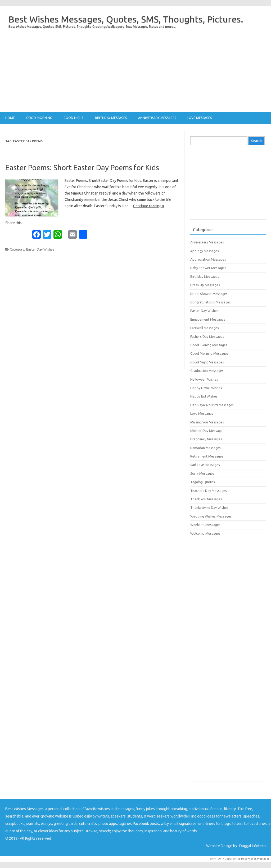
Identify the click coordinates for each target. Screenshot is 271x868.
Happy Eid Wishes (204, 396)
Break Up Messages (205, 285)
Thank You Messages (206, 499)
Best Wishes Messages (255, 859)
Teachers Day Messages (209, 491)
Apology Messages (205, 251)
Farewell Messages (205, 328)
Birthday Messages (111, 118)
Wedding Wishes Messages (211, 516)
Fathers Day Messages (207, 336)
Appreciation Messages (208, 259)
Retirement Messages (207, 456)
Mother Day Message (206, 431)
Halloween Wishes (204, 379)
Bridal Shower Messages (209, 294)
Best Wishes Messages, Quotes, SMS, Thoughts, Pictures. (126, 19)
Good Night (74, 118)
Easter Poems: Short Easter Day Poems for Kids (82, 167)
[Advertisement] (135, 75)
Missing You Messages (207, 422)
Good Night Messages (207, 362)
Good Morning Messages (209, 353)
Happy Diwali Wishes (206, 388)
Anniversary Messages (157, 118)
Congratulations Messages (211, 302)
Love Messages (200, 118)
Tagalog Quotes (203, 482)
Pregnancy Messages (206, 439)
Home (10, 118)
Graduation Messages (207, 371)
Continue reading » (149, 206)
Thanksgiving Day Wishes (209, 507)
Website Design (219, 846)
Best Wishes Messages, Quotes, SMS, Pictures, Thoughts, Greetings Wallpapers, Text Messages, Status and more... (92, 27)
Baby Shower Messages (208, 268)
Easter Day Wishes (40, 249)
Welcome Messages (205, 533)
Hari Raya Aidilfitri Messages (212, 405)
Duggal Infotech (252, 846)
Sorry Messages (202, 473)
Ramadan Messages (205, 448)
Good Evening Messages (209, 345)
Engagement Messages (208, 319)
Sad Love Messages (205, 465)
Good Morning (39, 118)
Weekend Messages (205, 525)
